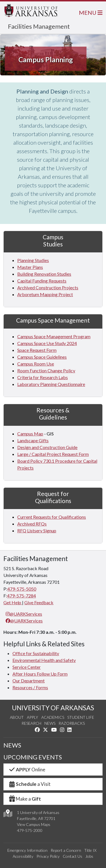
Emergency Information (27, 850)
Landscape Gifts (33, 440)
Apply (33, 717)
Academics (53, 717)
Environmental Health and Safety (44, 660)
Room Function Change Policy (46, 370)
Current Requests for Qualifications (52, 517)
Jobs (89, 856)
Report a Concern (66, 850)
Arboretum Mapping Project (45, 294)
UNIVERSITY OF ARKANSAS (53, 708)
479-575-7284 (21, 596)
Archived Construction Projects (48, 287)
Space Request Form (37, 350)
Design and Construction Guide (47, 447)
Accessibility (23, 856)
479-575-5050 (22, 589)
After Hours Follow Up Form (40, 674)
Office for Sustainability (36, 653)
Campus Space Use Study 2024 (47, 343)
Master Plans (30, 267)
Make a (25, 799)
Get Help (13, 602)
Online (27, 770)
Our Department (29, 681)
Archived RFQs (32, 524)
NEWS (12, 745)
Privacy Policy (48, 856)
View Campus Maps (34, 824)
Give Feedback (39, 602)
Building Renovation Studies (44, 274)
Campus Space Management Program (54, 336)
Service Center (27, 667)
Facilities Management (39, 26)
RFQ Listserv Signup (37, 530)
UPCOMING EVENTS (33, 757)
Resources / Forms (30, 687)
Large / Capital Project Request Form (53, 454)
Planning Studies (33, 260)
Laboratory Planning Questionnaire (51, 384)
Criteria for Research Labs (43, 377)
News (50, 723)
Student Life (81, 717)
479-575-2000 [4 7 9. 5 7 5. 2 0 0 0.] (30, 830)
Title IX (90, 850)
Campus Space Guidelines (42, 357)
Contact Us (73, 856)
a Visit (29, 784)
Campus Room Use (36, 364)
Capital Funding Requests (42, 281)
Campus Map (30, 434)
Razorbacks (72, 723)
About (17, 717)
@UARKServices (24, 614)
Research (31, 723)
